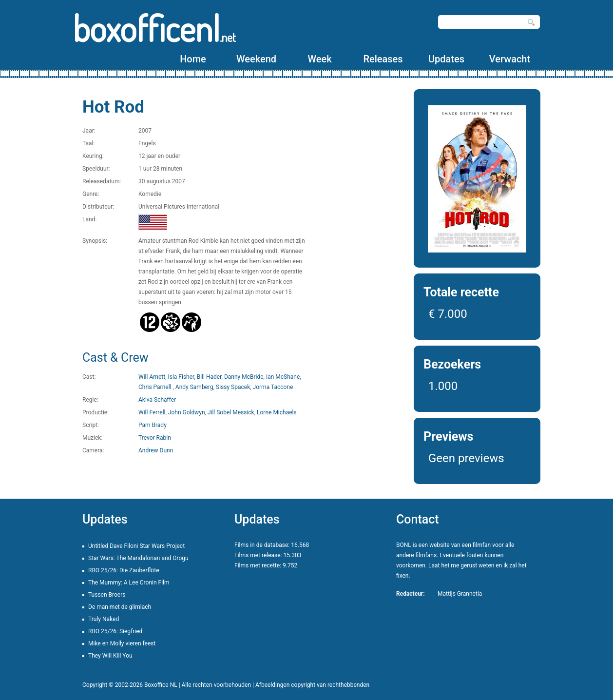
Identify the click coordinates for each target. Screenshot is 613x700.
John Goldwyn (187, 412)
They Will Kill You (110, 656)
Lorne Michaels (277, 412)
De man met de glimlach (120, 607)
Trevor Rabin (155, 438)
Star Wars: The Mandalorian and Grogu (138, 558)
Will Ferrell (152, 412)
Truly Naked (104, 619)
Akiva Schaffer (157, 400)
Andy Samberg (194, 387)
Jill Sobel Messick (231, 412)
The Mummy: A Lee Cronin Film (129, 583)
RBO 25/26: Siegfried (115, 631)
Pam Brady (153, 425)
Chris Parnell (155, 387)
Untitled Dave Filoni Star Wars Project (136, 546)
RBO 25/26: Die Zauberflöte (124, 570)
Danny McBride (244, 377)
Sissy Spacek (233, 387)
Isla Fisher (181, 377)
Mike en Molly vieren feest (122, 643)
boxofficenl (154, 28)
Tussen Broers (107, 595)
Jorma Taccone (273, 387)
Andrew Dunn (156, 450)
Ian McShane (283, 377)
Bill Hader (209, 377)
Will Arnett (152, 377)
